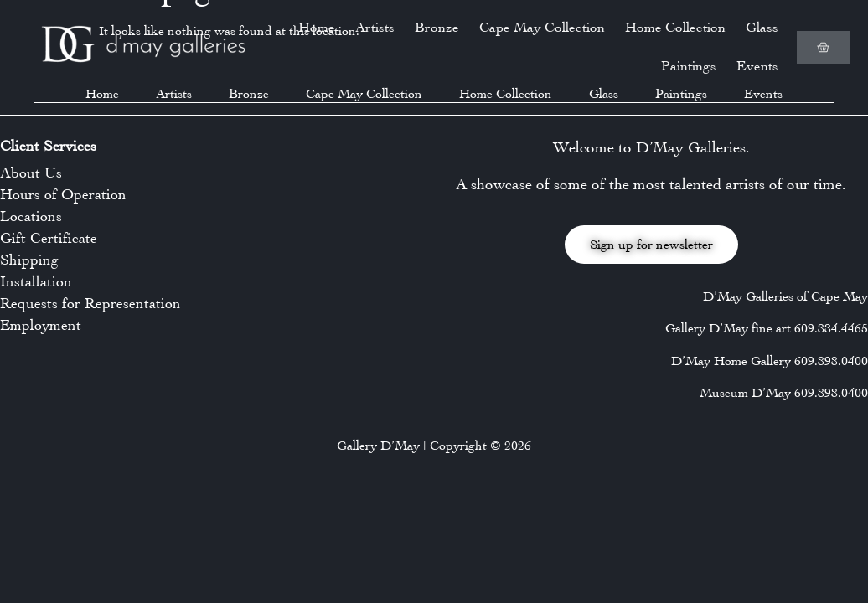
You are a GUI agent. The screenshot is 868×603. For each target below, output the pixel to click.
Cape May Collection (542, 27)
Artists (375, 27)
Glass (762, 27)
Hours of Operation (63, 194)
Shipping (29, 260)
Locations (31, 216)
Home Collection (675, 27)
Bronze (437, 27)
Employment (41, 325)
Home (317, 27)
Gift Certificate (49, 238)
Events (757, 66)
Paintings (689, 66)
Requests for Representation (90, 303)
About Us (31, 173)
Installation (36, 281)
